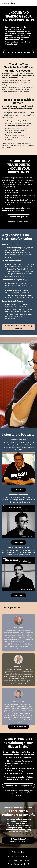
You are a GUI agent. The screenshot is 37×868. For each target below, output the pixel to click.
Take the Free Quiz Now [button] (19, 217)
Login (27, 860)
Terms (21, 860)
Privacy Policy (12, 860)
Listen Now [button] (18, 490)
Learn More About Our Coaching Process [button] (18, 327)
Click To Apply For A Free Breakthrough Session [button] (18, 840)
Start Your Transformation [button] (18, 52)
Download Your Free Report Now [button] (18, 786)
